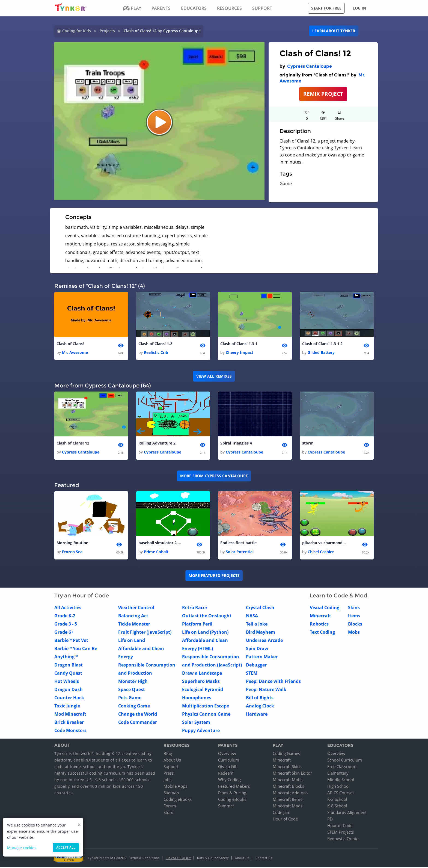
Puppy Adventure (201, 731)
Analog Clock (260, 706)
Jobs (167, 780)
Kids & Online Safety (213, 859)
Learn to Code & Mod (338, 596)
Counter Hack (69, 698)
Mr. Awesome (75, 353)
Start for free (326, 8)
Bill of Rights (260, 698)
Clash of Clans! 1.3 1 (239, 344)
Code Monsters (70, 731)
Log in (359, 8)
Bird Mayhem (261, 633)
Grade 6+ (64, 633)
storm (308, 444)
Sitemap (171, 793)
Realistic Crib (156, 353)
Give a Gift (228, 767)
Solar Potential (240, 552)
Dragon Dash (69, 690)
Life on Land (132, 641)
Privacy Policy (178, 859)
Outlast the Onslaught (207, 616)
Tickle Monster (134, 624)
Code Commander (138, 723)
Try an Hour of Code (82, 596)
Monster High (133, 682)
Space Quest (132, 690)
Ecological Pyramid (203, 690)
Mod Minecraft (70, 715)
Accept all (66, 847)
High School (338, 787)
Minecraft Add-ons (290, 793)
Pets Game (130, 698)
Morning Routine (72, 543)
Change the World (138, 715)
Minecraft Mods (288, 807)
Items (354, 616)
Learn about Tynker (334, 31)
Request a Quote (343, 839)
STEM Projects (341, 833)
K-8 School (337, 807)
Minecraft (320, 616)
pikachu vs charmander (324, 543)
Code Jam (282, 813)
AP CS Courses (341, 793)
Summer (226, 807)
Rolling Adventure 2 (157, 444)
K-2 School (337, 800)
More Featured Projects (214, 576)
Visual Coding (325, 608)
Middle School (341, 780)
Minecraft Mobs (288, 780)
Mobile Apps (175, 787)
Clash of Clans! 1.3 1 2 (322, 344)
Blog (168, 754)
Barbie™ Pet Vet (71, 641)
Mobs (354, 633)
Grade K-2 (65, 616)
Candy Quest (68, 674)
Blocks (355, 624)
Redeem (226, 774)
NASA (252, 616)
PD (330, 820)
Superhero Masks (201, 682)
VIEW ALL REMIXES (214, 376)
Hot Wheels (67, 682)
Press (169, 774)
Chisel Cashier (321, 552)
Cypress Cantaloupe (310, 66)
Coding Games (286, 754)
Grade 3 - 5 (66, 624)
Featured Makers (234, 787)
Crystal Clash (260, 608)
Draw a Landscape (202, 674)
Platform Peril (197, 624)
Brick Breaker (69, 723)
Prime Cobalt (156, 552)
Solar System (196, 723)
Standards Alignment (347, 813)
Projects (107, 31)
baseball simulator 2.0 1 (160, 543)
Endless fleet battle (238, 543)
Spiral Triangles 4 (236, 444)
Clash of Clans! (70, 344)
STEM (252, 674)
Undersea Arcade (264, 641)
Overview (227, 754)
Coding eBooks (178, 800)
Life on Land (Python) (205, 633)
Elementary (338, 774)
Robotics (319, 624)
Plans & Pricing (232, 793)
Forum (170, 807)
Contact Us (264, 859)
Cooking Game (134, 706)
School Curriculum (345, 761)
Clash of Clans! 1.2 (155, 344)
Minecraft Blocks (288, 787)
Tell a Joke (257, 624)
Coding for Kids (77, 31)
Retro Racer (195, 608)
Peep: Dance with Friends (273, 682)
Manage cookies (22, 848)
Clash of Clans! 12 (73, 444)
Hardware (257, 715)
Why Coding (229, 780)
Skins (354, 608)
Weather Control (136, 608)
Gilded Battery (321, 353)
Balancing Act (133, 616)
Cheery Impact (240, 353)
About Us (172, 761)
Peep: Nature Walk (266, 690)
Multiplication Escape (206, 706)
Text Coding (322, 633)
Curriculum (229, 761)
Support (171, 767)
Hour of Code (285, 820)
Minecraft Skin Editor (292, 774)
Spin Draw (257, 649)
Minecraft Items (287, 800)
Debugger (256, 665)
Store (168, 813)
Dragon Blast (69, 665)
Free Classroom (342, 767)
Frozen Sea (72, 552)
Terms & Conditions (144, 859)
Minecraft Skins (287, 767)
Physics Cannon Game (206, 715)
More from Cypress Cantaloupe (214, 476)
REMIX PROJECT (323, 94)
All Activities (68, 608)
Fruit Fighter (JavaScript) (145, 633)
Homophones (197, 698)
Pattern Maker (262, 657)
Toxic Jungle (67, 706)
